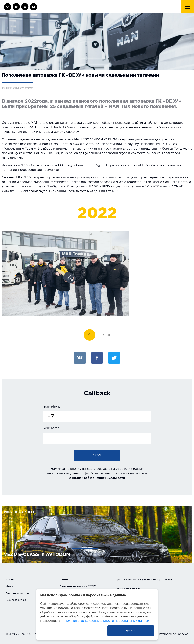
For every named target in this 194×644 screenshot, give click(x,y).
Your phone (52, 407)
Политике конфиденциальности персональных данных (107, 621)
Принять (131, 631)
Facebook (97, 358)
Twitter (114, 358)
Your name (51, 428)
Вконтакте (80, 358)
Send (97, 455)
